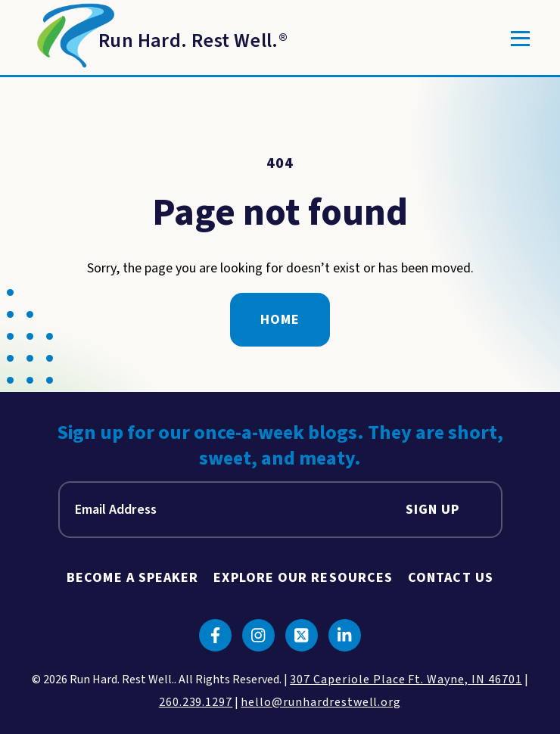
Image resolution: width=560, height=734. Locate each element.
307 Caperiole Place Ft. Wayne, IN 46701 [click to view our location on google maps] (406, 680)
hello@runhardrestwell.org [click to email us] (321, 702)
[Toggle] (520, 39)
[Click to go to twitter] (302, 635)
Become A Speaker (132, 578)
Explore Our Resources (303, 578)
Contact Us (451, 578)
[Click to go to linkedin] (345, 635)
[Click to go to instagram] (258, 635)
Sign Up (433, 510)
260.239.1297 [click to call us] (196, 702)
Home (280, 320)
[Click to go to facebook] (215, 635)
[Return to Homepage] (159, 39)
